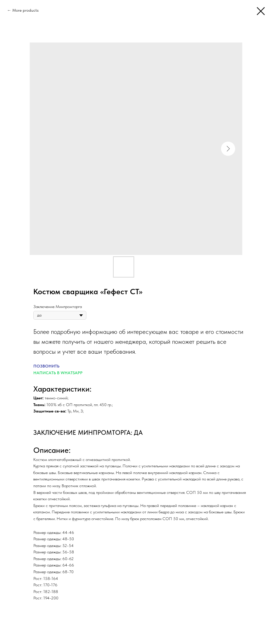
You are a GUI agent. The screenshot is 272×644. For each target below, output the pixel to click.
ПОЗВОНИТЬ (46, 366)
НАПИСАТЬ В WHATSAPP (58, 373)
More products (25, 10)
